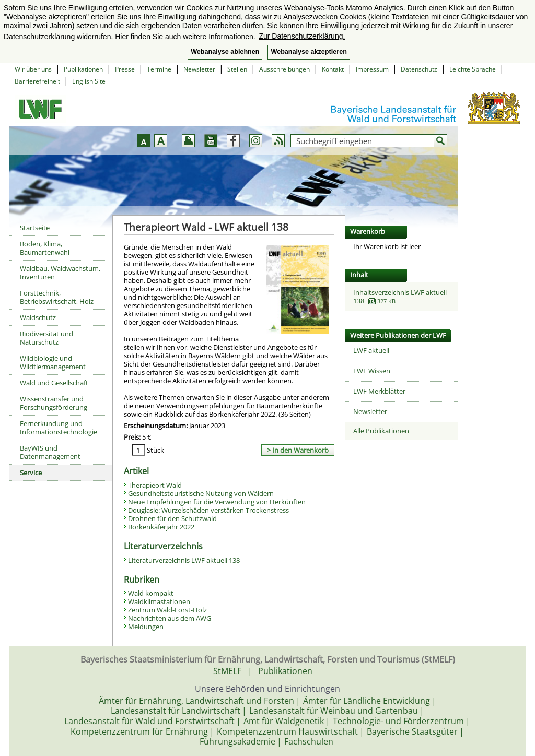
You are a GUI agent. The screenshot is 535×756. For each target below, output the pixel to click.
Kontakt (333, 69)
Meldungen (146, 627)
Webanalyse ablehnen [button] (225, 52)
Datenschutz (419, 69)
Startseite (35, 228)
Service (31, 473)
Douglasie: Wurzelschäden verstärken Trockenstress (208, 510)
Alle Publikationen (381, 431)
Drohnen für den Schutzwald (172, 518)
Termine (159, 69)
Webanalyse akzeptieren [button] (309, 52)
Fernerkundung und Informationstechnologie (59, 428)
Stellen (237, 69)
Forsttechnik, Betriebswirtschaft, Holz (57, 297)
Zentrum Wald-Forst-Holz (167, 610)
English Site (89, 81)
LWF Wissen (372, 371)
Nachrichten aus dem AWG (170, 618)
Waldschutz (38, 317)
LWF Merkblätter (379, 391)
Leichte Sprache (473, 69)
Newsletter (199, 69)
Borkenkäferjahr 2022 (161, 527)
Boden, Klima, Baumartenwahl (45, 248)
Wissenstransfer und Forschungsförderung (54, 403)
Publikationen (83, 69)
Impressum (372, 69)
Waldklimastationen (159, 601)
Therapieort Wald (155, 485)
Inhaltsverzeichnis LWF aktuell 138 (400, 297)
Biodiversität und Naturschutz (46, 338)
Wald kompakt (151, 593)
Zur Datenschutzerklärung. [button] (302, 36)
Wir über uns (33, 69)
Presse (125, 69)
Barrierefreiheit (37, 81)
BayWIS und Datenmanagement (50, 452)
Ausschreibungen (284, 69)
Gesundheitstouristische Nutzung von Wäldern (201, 493)
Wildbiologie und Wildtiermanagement (53, 362)
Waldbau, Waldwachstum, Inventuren (60, 273)
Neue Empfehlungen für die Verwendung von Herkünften (217, 502)
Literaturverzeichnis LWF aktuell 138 (184, 560)
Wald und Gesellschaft (54, 383)
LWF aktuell (371, 350)
